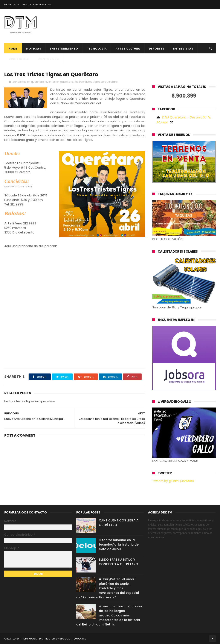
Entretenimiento (64, 49)
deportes (157, 49)
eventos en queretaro (59, 82)
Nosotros (12, 5)
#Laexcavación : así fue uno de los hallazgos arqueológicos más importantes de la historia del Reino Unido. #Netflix (110, 615)
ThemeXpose (29, 639)
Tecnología (97, 49)
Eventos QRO (48, 59)
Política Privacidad (37, 5)
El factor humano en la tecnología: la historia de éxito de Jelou (119, 544)
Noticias (34, 49)
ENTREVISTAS (183, 49)
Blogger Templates (73, 639)
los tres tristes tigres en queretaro (96, 82)
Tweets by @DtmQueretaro (173, 481)
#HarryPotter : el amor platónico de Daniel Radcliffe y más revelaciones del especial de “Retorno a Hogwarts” (108, 588)
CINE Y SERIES (19, 59)
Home (13, 49)
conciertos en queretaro (28, 82)
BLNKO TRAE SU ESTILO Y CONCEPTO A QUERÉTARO (118, 562)
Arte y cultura (128, 49)
